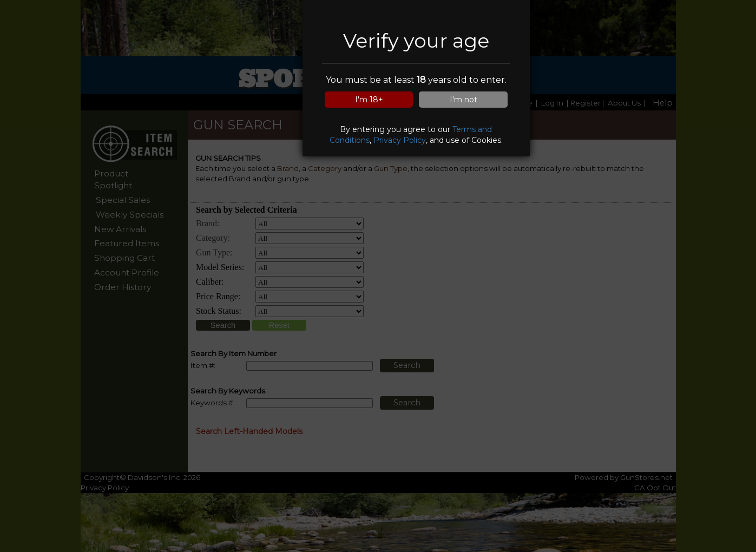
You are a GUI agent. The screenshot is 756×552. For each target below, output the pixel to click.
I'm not (464, 100)
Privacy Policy (400, 140)
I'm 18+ (369, 100)
